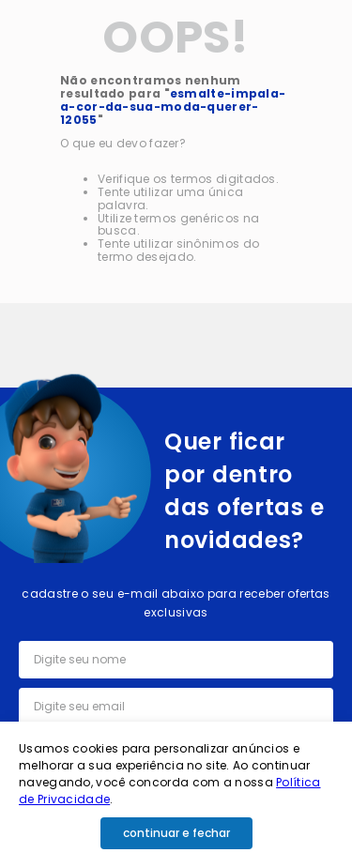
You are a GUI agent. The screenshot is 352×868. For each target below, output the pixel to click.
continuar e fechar (176, 833)
